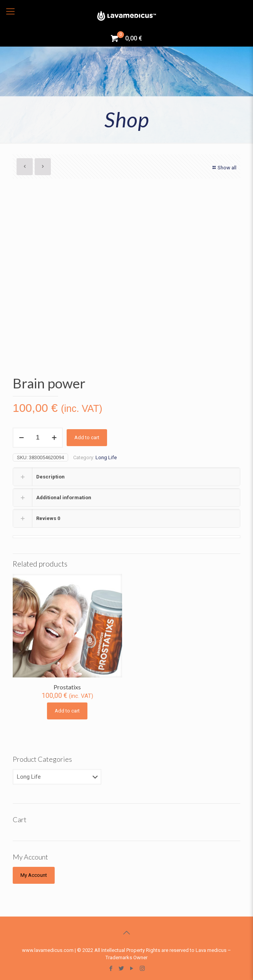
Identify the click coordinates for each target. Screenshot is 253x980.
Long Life (106, 457)
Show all (224, 168)
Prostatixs (67, 687)
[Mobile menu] (10, 12)
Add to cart (87, 437)
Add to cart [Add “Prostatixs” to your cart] (67, 711)
